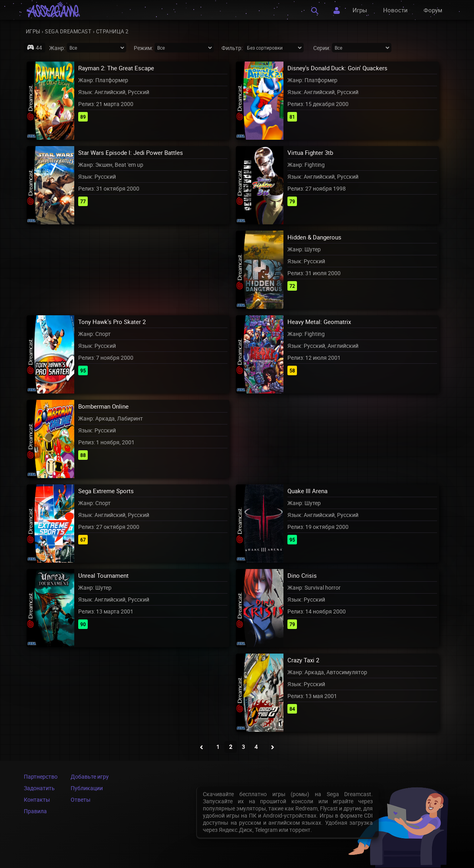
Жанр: (57, 48)
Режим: (143, 48)
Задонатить (39, 788)
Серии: (322, 48)
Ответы (81, 800)
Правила (35, 811)
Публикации (87, 788)
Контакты (37, 800)
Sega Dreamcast (68, 31)
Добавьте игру (90, 776)
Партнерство (41, 776)
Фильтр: (232, 48)
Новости (395, 10)
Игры (360, 10)
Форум (433, 10)
